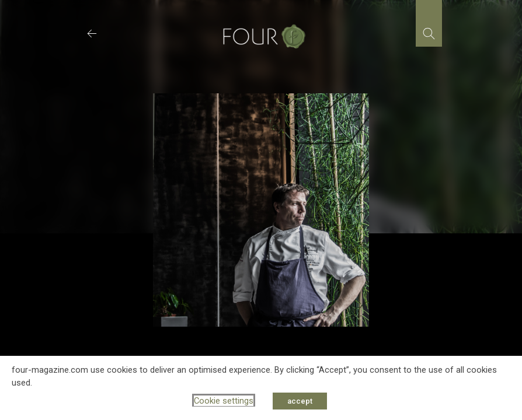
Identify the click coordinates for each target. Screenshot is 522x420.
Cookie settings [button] (224, 401)
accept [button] (300, 401)
